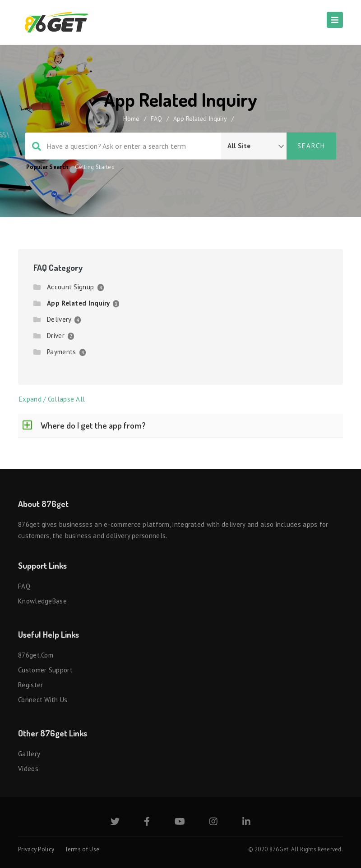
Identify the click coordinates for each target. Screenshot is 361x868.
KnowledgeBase (42, 601)
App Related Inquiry (78, 303)
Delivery (59, 319)
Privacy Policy (36, 849)
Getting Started (95, 167)
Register (30, 685)
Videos (28, 769)
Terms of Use (82, 849)
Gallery (29, 754)
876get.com (36, 655)
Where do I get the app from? (93, 425)
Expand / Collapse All (52, 399)
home (131, 119)
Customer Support (45, 670)
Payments (61, 352)
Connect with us (43, 700)
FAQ (156, 119)
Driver (56, 336)
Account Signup (70, 287)
